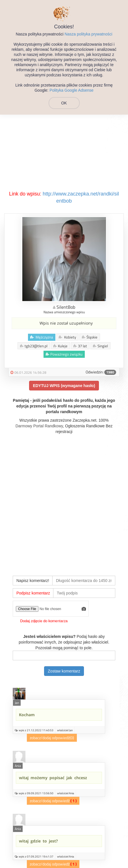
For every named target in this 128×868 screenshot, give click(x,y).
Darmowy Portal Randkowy (39, 426)
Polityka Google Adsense (71, 90)
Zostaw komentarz (64, 671)
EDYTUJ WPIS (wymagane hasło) (64, 386)
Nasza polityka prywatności (88, 34)
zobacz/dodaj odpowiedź (50, 738)
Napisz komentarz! (33, 581)
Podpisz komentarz (33, 593)
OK (64, 103)
